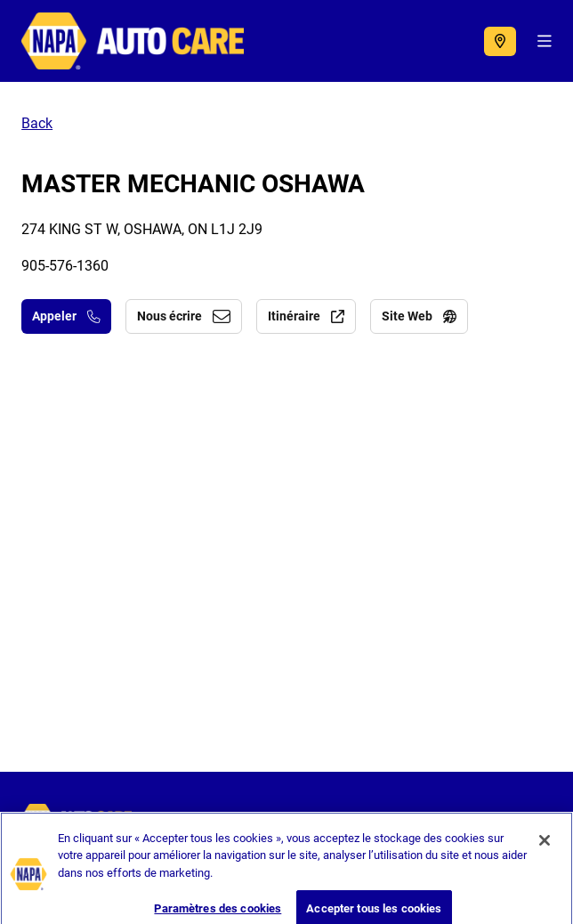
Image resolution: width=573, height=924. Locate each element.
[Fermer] (545, 851)
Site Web (419, 316)
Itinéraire (306, 316)
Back (37, 123)
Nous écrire (184, 316)
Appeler (66, 316)
